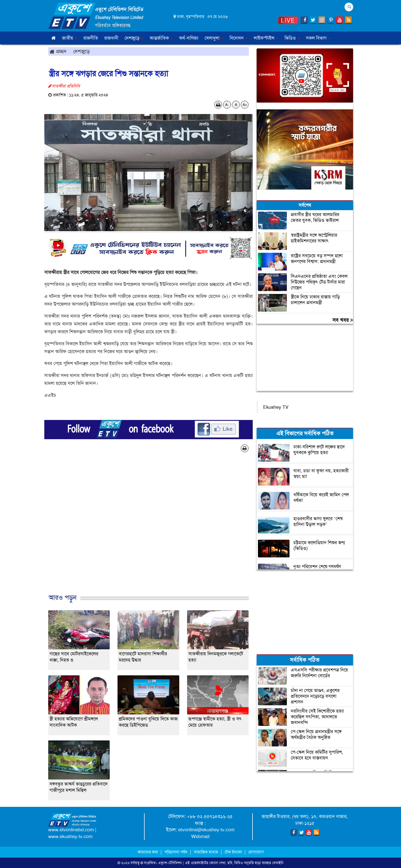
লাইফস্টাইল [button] (266, 38)
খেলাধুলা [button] (214, 38)
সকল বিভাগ (318, 38)
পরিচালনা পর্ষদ (176, 852)
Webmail (200, 836)
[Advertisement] (149, 529)
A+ (245, 105)
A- (227, 105)
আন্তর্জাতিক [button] (161, 38)
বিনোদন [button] (239, 38)
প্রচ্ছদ (58, 51)
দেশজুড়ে (82, 51)
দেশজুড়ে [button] (134, 38)
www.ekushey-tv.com (70, 836)
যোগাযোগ (256, 852)
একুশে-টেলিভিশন (170, 863)
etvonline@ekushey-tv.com (206, 830)
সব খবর (343, 320)
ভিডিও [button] (292, 38)
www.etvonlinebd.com (71, 830)
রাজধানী (111, 38)
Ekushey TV (276, 407)
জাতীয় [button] (70, 38)
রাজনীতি (91, 38)
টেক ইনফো (234, 852)
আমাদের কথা (148, 852)
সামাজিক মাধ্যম (206, 852)
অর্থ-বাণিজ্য (189, 38)
